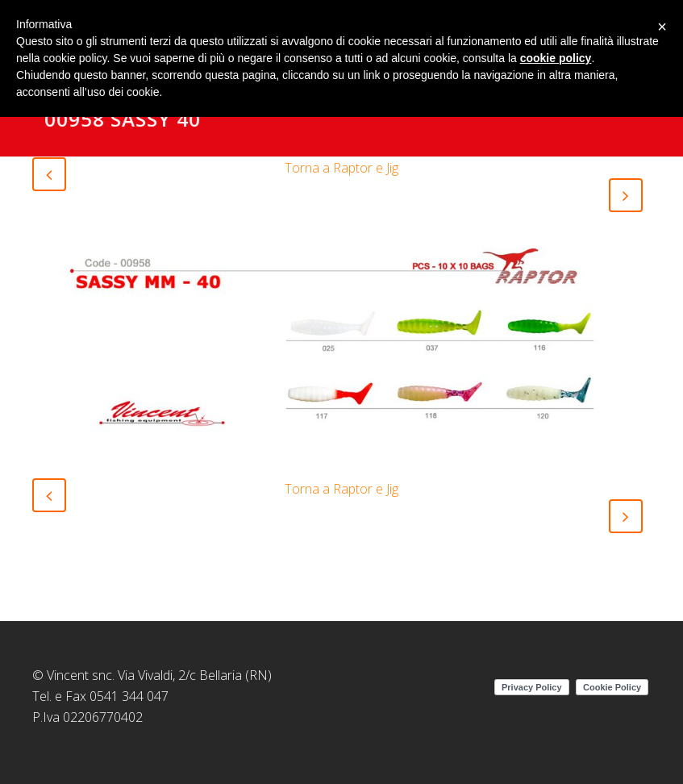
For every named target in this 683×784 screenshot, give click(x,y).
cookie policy (556, 58)
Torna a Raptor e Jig (341, 168)
